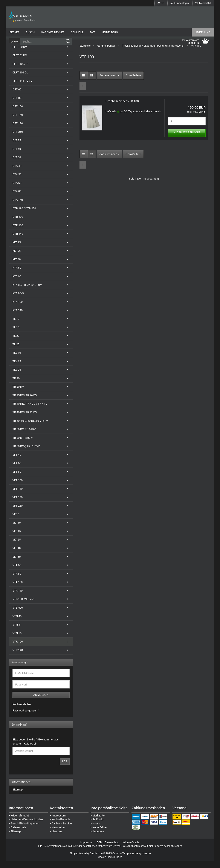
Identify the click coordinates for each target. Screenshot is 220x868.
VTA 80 (17, 580)
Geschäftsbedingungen (24, 830)
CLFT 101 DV (20, 79)
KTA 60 (17, 283)
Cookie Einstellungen (110, 864)
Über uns (203, 32)
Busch (30, 32)
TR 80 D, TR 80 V (23, 444)
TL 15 (16, 334)
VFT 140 (18, 495)
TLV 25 (17, 376)
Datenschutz (17, 834)
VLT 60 (17, 563)
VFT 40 (17, 461)
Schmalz (77, 32)
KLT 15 (17, 249)
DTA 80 (17, 198)
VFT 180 (18, 504)
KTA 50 (17, 275)
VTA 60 (17, 572)
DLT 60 (17, 164)
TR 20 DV (18, 394)
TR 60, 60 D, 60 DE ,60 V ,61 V (30, 427)
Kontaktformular (61, 826)
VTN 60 (17, 640)
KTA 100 (18, 308)
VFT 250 (18, 512)
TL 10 (16, 325)
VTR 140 (18, 657)
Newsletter (57, 834)
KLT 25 (17, 258)
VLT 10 (17, 529)
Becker (14, 32)
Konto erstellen (22, 711)
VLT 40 (17, 555)
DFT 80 (17, 104)
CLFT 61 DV (20, 62)
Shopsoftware (78, 860)
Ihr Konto (97, 826)
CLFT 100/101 (21, 71)
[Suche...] (14, 41)
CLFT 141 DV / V (22, 88)
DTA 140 (18, 206)
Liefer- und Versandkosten (26, 826)
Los (65, 768)
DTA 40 (17, 173)
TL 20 (16, 342)
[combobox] (109, 82)
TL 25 (16, 351)
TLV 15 (17, 368)
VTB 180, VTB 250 (23, 606)
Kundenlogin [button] (180, 3)
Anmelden (41, 702)
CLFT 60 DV (20, 54)
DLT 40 (17, 156)
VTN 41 (17, 631)
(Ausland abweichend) (147, 118)
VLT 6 (16, 521)
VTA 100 (18, 589)
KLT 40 (17, 266)
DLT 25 (17, 147)
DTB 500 (18, 223)
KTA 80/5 (18, 300)
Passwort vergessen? (26, 717)
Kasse (95, 830)
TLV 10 (17, 359)
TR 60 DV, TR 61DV (24, 436)
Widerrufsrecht (19, 822)
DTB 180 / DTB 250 (24, 215)
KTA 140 (18, 317)
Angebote (97, 838)
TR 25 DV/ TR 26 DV (25, 402)
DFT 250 (18, 139)
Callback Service (61, 830)
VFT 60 (17, 470)
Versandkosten (131, 853)
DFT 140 (18, 122)
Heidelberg (110, 32)
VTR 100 (18, 648)
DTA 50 (17, 181)
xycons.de (145, 860)
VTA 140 (18, 597)
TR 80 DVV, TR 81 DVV (26, 453)
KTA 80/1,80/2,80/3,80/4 (27, 292)
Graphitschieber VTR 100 (122, 108)
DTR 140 (18, 240)
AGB (99, 849)
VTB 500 (18, 614)
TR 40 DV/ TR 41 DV (25, 419)
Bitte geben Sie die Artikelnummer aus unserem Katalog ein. (36, 748)
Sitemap (18, 796)
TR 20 (16, 385)
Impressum (58, 822)
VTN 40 (17, 623)
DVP (93, 32)
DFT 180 (18, 130)
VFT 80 (17, 478)
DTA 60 (17, 190)
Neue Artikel (99, 834)
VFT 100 (18, 487)
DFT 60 (17, 96)
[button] (161, 3)
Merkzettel (203, 3)
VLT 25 (17, 546)
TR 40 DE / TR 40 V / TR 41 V (30, 410)
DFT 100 (18, 113)
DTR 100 (18, 232)
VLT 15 (17, 538)
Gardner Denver (53, 32)
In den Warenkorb (187, 139)
